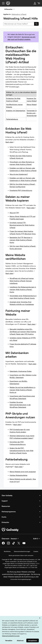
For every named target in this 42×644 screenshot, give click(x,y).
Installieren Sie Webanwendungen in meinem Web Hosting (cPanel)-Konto (23, 289)
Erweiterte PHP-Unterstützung (21, 190)
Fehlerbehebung (12, 119)
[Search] (36, 24)
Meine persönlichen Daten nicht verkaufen (21, 555)
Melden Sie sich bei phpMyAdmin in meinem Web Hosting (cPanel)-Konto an (22, 390)
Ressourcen (6, 506)
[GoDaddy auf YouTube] (24, 544)
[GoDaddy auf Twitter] (19, 544)
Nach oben (9, 142)
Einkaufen (5, 522)
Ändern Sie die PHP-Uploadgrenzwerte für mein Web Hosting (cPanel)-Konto (21, 451)
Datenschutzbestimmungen (22, 551)
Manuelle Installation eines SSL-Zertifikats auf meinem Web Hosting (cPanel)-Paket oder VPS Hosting (23, 332)
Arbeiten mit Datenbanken (16, 111)
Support (5, 501)
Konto (4, 517)
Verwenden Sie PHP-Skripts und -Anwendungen (34, 113)
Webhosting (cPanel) (19, 14)
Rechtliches (7, 551)
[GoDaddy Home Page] (10, 530)
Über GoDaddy (7, 495)
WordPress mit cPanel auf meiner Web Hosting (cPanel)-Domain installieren (22, 281)
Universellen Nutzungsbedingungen (21, 579)
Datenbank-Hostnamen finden (21, 371)
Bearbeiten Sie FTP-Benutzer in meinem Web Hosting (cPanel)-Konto (21, 240)
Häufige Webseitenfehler (19, 475)
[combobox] (19, 24)
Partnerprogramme (9, 512)
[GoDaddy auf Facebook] (3, 544)
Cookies (36, 551)
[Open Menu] (2, 3)
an (27, 152)
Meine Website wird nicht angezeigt (23, 472)
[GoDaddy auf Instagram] (8, 544)
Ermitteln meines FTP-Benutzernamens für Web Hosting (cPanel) (22, 225)
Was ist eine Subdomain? (19, 174)
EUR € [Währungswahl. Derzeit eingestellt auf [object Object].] (37, 539)
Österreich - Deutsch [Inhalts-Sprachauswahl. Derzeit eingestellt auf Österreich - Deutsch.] (10, 539)
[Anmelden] (35, 3)
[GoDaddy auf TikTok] (14, 544)
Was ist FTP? (14, 213)
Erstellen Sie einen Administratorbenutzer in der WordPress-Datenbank (20, 405)
